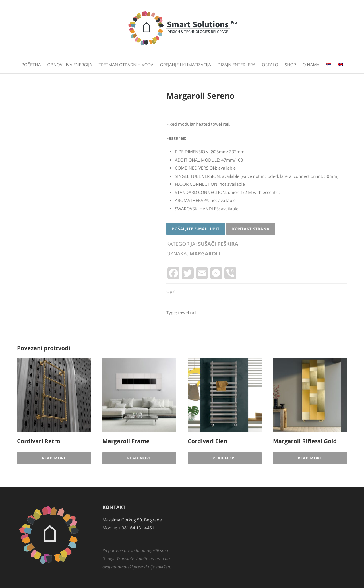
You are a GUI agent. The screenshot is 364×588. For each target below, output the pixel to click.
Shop (290, 65)
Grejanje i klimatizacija (186, 65)
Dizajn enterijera (236, 65)
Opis (171, 292)
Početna (31, 65)
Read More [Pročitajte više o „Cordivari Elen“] (225, 458)
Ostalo (270, 65)
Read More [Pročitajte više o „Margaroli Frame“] (139, 458)
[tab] (171, 292)
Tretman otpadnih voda (126, 65)
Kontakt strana (251, 229)
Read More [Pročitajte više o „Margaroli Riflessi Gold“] (310, 458)
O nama (311, 65)
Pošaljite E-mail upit (196, 229)
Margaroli (205, 254)
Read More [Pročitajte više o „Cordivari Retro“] (54, 458)
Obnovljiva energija (70, 65)
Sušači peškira (218, 244)
